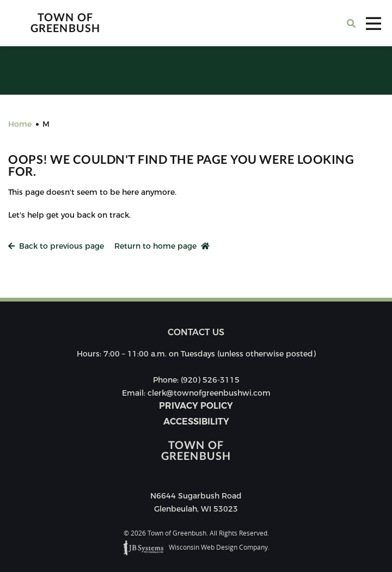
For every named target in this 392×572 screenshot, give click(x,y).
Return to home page (162, 246)
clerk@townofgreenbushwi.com (209, 393)
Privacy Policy (196, 406)
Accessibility (196, 422)
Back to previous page (56, 246)
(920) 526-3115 (210, 380)
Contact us (196, 332)
